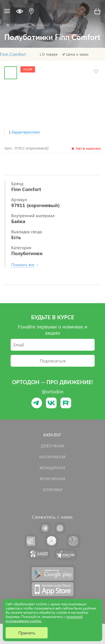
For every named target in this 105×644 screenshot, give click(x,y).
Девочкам (53, 446)
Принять (27, 633)
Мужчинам (53, 479)
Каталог (53, 435)
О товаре (50, 54)
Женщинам (53, 468)
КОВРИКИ (53, 490)
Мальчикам (53, 457)
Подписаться (53, 361)
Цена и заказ (77, 54)
